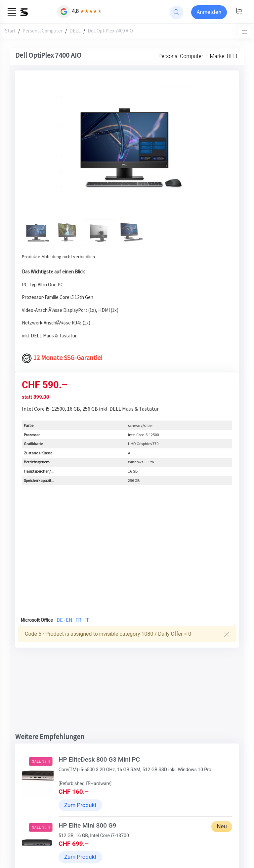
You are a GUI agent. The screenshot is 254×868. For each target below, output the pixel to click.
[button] (38, 149)
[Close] (227, 634)
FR (78, 620)
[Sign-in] (209, 12)
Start (10, 31)
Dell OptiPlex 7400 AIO (110, 31)
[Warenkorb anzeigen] (238, 12)
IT (87, 620)
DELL (75, 31)
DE (60, 620)
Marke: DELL (224, 56)
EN (69, 620)
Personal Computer (42, 31)
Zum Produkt (80, 805)
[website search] (176, 12)
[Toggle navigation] (245, 31)
